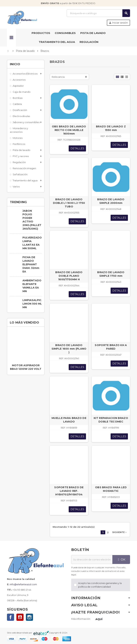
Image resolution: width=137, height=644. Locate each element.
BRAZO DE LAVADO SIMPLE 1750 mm (111, 274)
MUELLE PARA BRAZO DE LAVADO (69, 420)
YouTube (20, 617)
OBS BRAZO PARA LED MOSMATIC (111, 489)
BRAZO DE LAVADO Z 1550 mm (111, 128)
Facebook (11, 617)
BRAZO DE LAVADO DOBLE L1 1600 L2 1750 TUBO (69, 203)
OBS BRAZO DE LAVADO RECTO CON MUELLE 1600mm (69, 130)
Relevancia (58, 77)
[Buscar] (98, 13)
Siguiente (120, 532)
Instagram (29, 617)
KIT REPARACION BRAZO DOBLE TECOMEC (111, 420)
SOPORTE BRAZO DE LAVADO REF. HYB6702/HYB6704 (69, 491)
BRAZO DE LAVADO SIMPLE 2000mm (111, 201)
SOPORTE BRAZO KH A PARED (111, 347)
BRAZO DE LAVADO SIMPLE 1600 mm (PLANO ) (69, 349)
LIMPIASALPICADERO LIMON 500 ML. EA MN (37, 304)
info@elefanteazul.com (23, 584)
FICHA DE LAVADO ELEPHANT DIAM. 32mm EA (31, 264)
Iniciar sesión (118, 23)
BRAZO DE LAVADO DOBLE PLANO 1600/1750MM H (69, 276)
